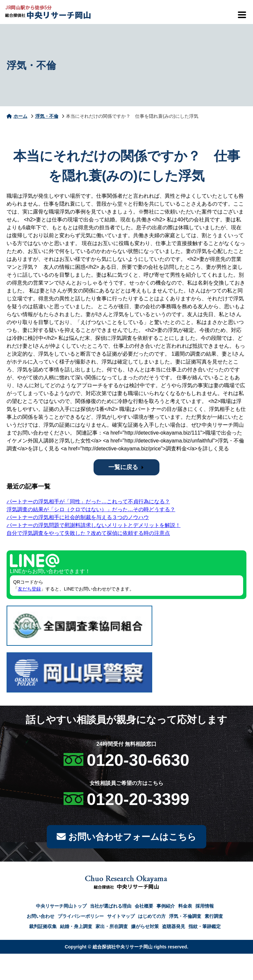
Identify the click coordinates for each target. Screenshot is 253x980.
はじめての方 (152, 917)
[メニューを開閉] (241, 15)
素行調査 (214, 917)
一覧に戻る (123, 467)
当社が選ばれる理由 (111, 907)
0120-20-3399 (138, 799)
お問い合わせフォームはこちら (126, 837)
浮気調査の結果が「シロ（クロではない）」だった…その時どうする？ (91, 509)
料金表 (185, 907)
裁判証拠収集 (43, 928)
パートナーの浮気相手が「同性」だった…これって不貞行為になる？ (88, 502)
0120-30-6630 (138, 760)
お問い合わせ (41, 917)
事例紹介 (166, 907)
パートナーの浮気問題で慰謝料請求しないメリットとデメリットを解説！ (94, 525)
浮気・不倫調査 (185, 917)
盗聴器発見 (174, 928)
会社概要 (144, 907)
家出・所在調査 (112, 928)
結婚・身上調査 (76, 928)
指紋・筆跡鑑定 (205, 928)
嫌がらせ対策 (145, 928)
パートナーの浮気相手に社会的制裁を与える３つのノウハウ (78, 517)
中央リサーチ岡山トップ (61, 907)
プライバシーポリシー (81, 917)
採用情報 (205, 907)
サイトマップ (121, 917)
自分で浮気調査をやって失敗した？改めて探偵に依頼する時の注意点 (88, 533)
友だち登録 (29, 589)
